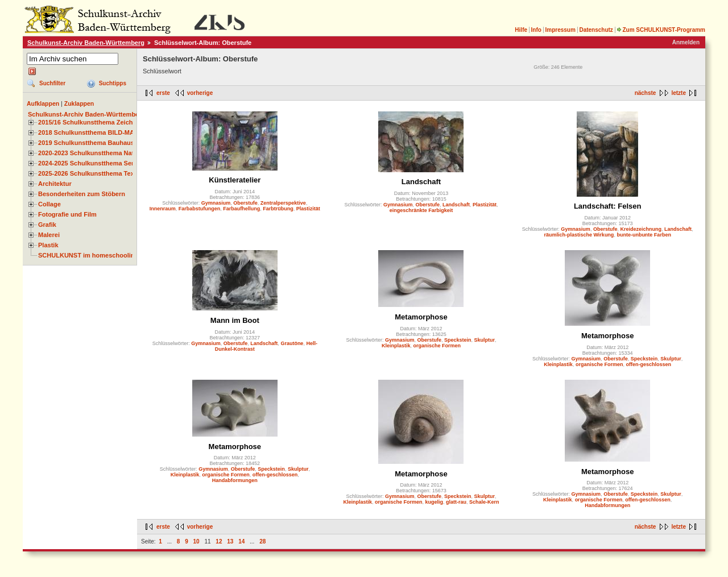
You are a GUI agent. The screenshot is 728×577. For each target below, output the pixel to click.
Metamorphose (421, 317)
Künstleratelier (235, 180)
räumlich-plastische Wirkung (579, 235)
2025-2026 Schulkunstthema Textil (89, 173)
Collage (49, 204)
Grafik (47, 225)
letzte (679, 93)
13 (230, 541)
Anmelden (686, 42)
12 (219, 541)
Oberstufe (245, 203)
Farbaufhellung (241, 209)
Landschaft (421, 182)
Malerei (49, 235)
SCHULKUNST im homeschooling (88, 255)
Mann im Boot (235, 320)
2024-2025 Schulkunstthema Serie (89, 163)
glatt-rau (456, 502)
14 (241, 541)
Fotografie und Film (67, 214)
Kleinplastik (396, 346)
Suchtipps (113, 83)
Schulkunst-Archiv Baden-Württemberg (86, 43)
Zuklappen (79, 103)
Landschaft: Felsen (607, 206)
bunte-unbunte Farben (644, 235)
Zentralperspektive (283, 203)
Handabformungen (235, 480)
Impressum (560, 30)
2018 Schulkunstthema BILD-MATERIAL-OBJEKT (111, 132)
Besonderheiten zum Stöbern (82, 194)
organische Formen (437, 346)
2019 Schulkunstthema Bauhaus (86, 143)
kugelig (434, 502)
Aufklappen (43, 103)
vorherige (200, 93)
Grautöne (292, 343)
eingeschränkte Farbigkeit (421, 210)
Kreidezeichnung (641, 229)
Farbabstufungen (200, 209)
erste (163, 93)
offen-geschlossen (648, 364)
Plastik (48, 245)
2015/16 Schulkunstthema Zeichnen (91, 122)
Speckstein (458, 340)
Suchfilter (52, 83)
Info (536, 30)
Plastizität (308, 209)
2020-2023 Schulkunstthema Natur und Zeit (102, 153)
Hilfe (521, 30)
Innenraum (163, 209)
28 (262, 541)
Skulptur (485, 340)
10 (197, 541)
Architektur (55, 184)
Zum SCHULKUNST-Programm (661, 30)
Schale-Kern (484, 502)
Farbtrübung (278, 209)
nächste (646, 93)
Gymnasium (216, 203)
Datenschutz (596, 30)
